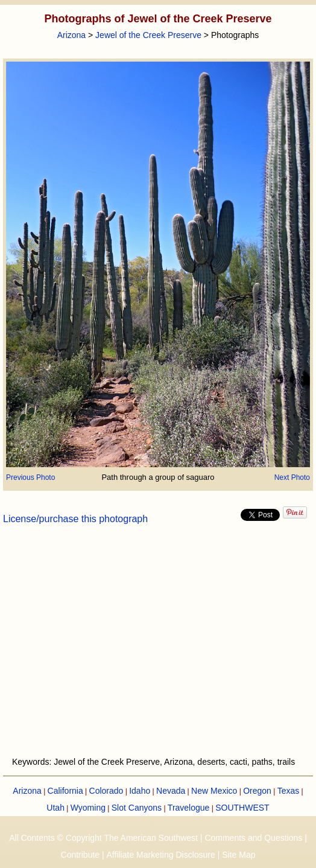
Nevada (171, 791)
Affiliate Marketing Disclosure (161, 855)
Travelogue (189, 808)
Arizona (71, 35)
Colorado (106, 791)
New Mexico (214, 791)
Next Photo (292, 477)
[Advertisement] (158, 648)
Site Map (239, 855)
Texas (289, 791)
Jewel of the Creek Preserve (148, 35)
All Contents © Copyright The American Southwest (103, 838)
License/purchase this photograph (75, 519)
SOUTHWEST (242, 808)
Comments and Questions (253, 838)
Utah (55, 808)
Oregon (257, 791)
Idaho (140, 791)
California (65, 791)
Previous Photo (30, 477)
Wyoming (88, 808)
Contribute (81, 855)
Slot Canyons (137, 808)
